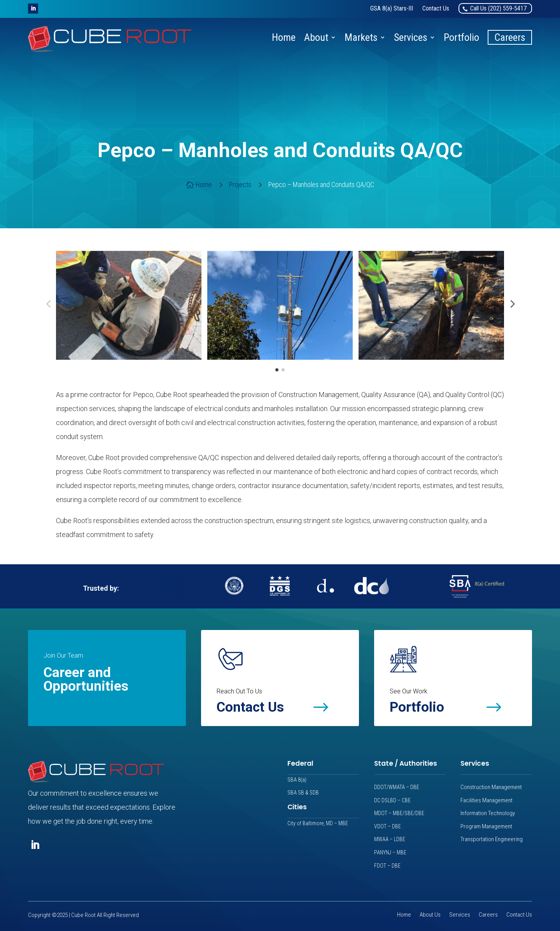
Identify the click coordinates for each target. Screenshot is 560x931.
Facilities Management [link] (486, 800)
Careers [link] (510, 37)
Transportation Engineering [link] (492, 839)
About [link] (316, 37)
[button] (33, 9)
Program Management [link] (486, 826)
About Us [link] (430, 915)
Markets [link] (361, 37)
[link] (392, 8)
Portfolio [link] (461, 37)
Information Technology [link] (488, 813)
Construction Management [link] (491, 787)
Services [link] (411, 37)
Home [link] (284, 37)
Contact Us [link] (519, 915)
